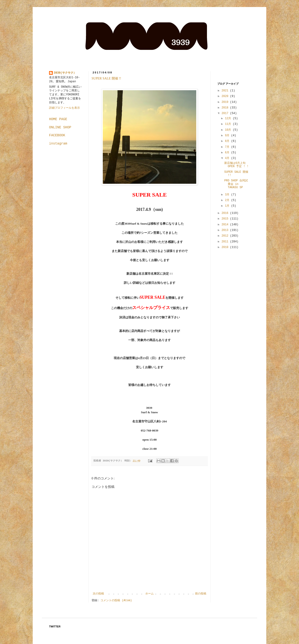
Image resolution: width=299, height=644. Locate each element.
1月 (228, 206)
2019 (226, 102)
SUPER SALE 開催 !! (108, 78)
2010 (226, 247)
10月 (229, 130)
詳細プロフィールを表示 (64, 108)
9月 (228, 136)
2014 (226, 225)
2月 (228, 200)
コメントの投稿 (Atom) (116, 601)
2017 (226, 113)
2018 (226, 108)
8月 (228, 141)
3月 (228, 195)
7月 (228, 147)
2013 (226, 230)
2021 (226, 91)
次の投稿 (98, 594)
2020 (226, 96)
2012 (226, 236)
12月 (229, 119)
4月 (228, 158)
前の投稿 (201, 594)
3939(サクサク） (65, 73)
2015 (226, 219)
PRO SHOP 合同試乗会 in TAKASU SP (236, 184)
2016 (226, 213)
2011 (226, 242)
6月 (228, 153)
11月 (229, 124)
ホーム (149, 594)
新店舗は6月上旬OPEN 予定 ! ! (236, 165)
